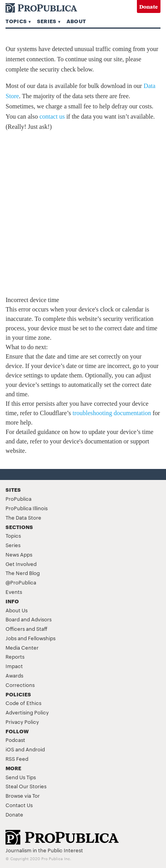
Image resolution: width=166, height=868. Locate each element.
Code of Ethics (23, 703)
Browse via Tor (23, 795)
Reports (15, 656)
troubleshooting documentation (112, 413)
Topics (16, 21)
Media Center (22, 647)
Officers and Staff (26, 628)
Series (47, 21)
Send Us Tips (21, 777)
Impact (14, 666)
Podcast (15, 740)
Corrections (20, 685)
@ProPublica (21, 582)
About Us (17, 610)
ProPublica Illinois (27, 508)
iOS (10, 749)
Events (14, 591)
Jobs (11, 638)
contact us (52, 116)
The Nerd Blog (23, 573)
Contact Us (19, 805)
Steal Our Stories (26, 786)
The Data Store (23, 517)
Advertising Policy (27, 712)
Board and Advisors (29, 619)
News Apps (19, 554)
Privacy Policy (22, 722)
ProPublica (18, 498)
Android (35, 749)
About (76, 21)
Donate (148, 6)
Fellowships (42, 638)
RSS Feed (17, 758)
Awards (14, 675)
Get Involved (21, 564)
